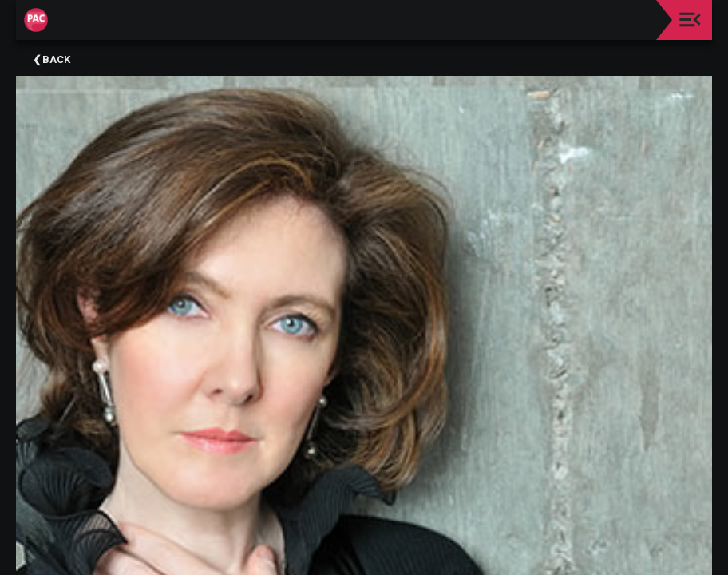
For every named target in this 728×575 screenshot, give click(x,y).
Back (56, 59)
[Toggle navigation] (690, 20)
